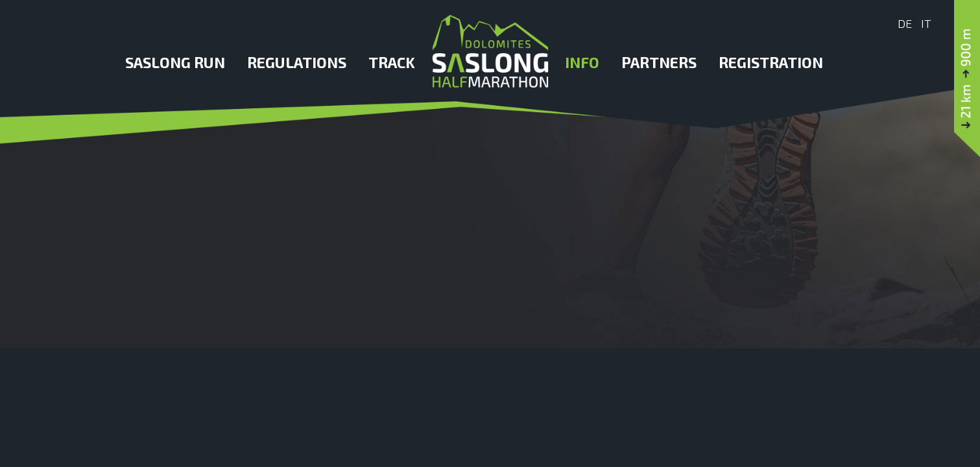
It (926, 23)
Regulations (297, 62)
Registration (771, 62)
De (905, 23)
